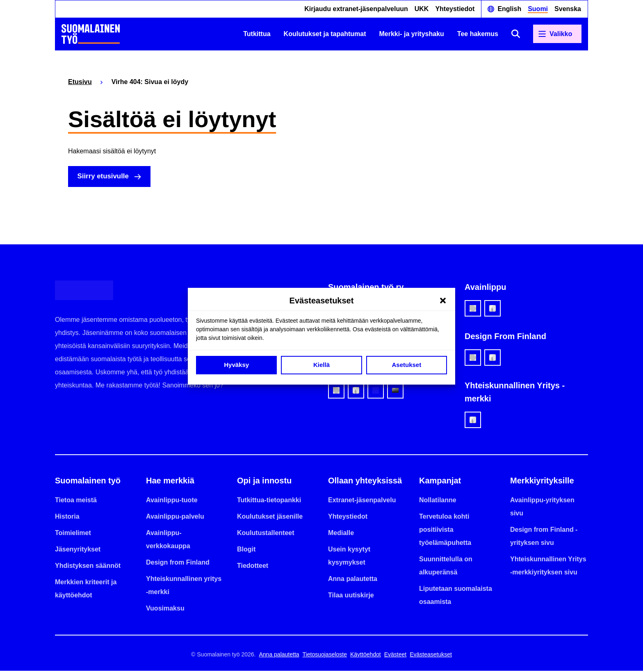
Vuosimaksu (165, 609)
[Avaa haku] (516, 34)
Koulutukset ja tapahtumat (325, 34)
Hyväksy (236, 365)
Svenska (568, 9)
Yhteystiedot (455, 9)
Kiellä (321, 365)
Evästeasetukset (431, 656)
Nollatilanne (438, 501)
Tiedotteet (253, 567)
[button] (443, 301)
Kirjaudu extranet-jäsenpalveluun (356, 9)
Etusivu (80, 82)
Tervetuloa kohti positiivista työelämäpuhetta (445, 531)
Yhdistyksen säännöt (88, 567)
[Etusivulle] (91, 34)
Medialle (341, 534)
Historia (67, 518)
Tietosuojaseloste (325, 656)
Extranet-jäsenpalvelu (362, 501)
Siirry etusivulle (106, 177)
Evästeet (395, 656)
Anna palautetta (353, 580)
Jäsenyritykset (78, 550)
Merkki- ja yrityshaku (412, 34)
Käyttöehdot (366, 656)
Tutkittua (257, 34)
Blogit (246, 550)
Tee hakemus (478, 34)
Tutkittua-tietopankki (269, 501)
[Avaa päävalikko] (557, 34)
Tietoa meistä (76, 501)
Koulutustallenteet (266, 534)
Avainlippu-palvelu (175, 518)
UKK (422, 9)
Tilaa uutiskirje (351, 596)
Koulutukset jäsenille (270, 518)
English (509, 9)
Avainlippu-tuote (172, 501)
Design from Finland (178, 564)
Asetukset (406, 365)
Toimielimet (73, 534)
